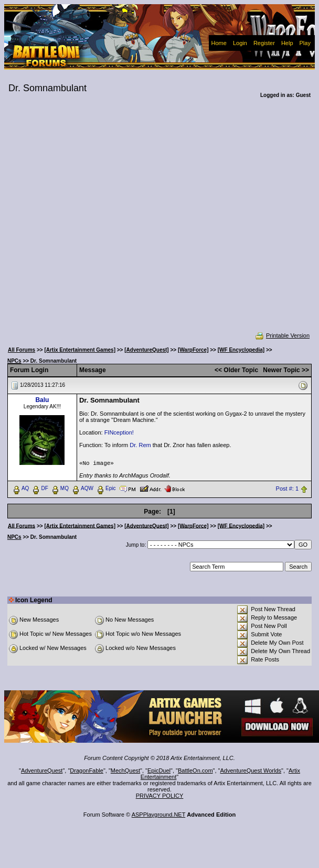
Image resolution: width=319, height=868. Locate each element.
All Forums (22, 350)
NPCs (14, 361)
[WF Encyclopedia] (241, 350)
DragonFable (87, 771)
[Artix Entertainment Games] (80, 350)
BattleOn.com (195, 771)
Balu (42, 400)
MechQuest (125, 771)
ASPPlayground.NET (159, 815)
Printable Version (282, 335)
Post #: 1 (287, 489)
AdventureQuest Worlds (251, 771)
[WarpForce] (193, 350)
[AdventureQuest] (146, 350)
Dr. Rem (140, 445)
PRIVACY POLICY (160, 796)
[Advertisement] (108, 222)
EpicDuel (159, 771)
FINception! (119, 432)
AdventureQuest (42, 771)
